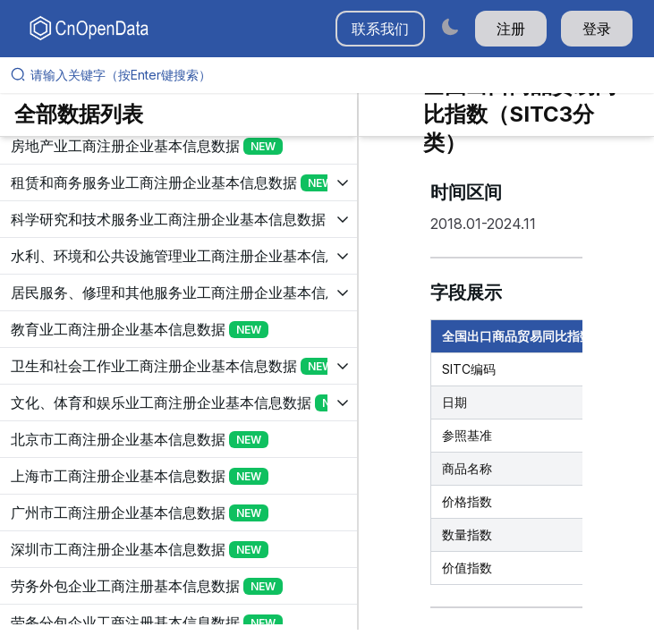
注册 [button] (511, 29)
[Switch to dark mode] (450, 26)
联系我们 (380, 29)
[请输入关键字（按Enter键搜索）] (334, 75)
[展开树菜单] (178, 146)
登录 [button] (597, 29)
